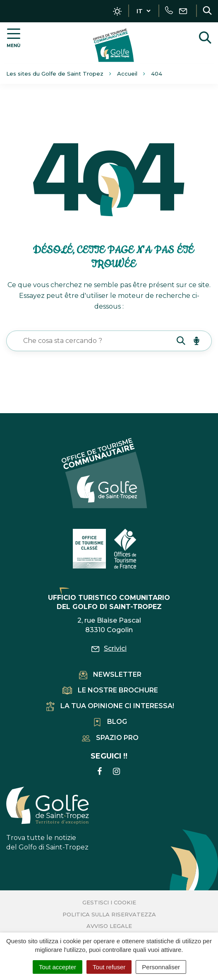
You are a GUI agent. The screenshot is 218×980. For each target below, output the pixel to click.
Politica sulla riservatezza (109, 914)
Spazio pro (110, 738)
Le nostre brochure (110, 690)
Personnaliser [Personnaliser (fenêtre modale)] (161, 967)
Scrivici (109, 648)
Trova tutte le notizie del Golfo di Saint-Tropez (48, 819)
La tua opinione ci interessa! (110, 706)
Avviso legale (109, 926)
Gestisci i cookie (109, 902)
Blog (110, 722)
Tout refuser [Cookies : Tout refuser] (109, 967)
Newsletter (110, 674)
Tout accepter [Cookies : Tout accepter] (57, 967)
